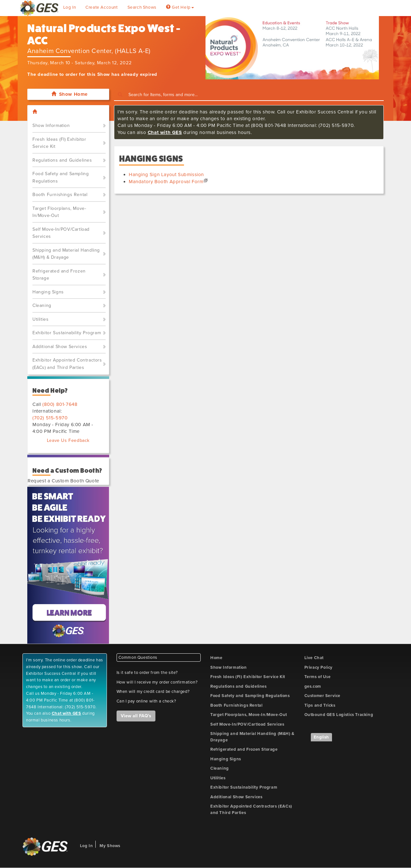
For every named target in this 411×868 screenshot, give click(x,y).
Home (216, 658)
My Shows (110, 846)
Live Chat (314, 658)
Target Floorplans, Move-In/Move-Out (59, 212)
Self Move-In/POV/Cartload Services (61, 233)
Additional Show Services (60, 347)
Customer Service (323, 696)
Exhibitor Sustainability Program (67, 333)
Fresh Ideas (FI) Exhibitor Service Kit (59, 143)
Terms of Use (318, 677)
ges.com (313, 686)
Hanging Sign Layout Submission (166, 174)
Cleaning (42, 305)
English (321, 737)
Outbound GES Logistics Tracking (339, 715)
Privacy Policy (319, 667)
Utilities (40, 319)
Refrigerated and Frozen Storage (59, 275)
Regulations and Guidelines (62, 160)
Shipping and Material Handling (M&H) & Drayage (66, 254)
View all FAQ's (136, 716)
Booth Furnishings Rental (60, 195)
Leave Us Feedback (68, 440)
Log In (70, 7)
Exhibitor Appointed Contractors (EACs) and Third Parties (67, 364)
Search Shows (142, 7)
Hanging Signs (48, 292)
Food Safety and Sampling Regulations (61, 177)
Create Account (101, 7)
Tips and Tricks (320, 705)
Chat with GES (165, 132)
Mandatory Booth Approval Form (166, 182)
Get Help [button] (180, 7)
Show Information (51, 125)
